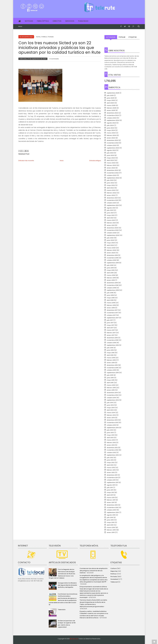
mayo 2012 (111, 463)
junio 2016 (110, 350)
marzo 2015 (111, 385)
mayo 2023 (111, 158)
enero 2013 (111, 445)
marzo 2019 (111, 275)
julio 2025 (110, 95)
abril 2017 (110, 328)
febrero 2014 (111, 415)
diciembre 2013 (112, 420)
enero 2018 (111, 308)
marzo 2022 (111, 190)
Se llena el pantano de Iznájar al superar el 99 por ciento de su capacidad (67, 624)
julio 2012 (110, 458)
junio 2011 (110, 490)
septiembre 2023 (113, 148)
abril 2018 (110, 300)
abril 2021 (110, 218)
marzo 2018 (111, 303)
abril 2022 (110, 188)
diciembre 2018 (112, 283)
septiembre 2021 (113, 205)
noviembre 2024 (113, 115)
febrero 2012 (111, 470)
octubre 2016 (111, 343)
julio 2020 (110, 238)
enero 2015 (111, 390)
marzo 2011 (111, 498)
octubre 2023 (112, 145)
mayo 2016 (111, 353)
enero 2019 (111, 280)
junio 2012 (110, 460)
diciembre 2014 (112, 393)
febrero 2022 (112, 193)
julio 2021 (110, 210)
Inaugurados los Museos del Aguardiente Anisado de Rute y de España (67, 585)
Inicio (20, 26)
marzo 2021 (111, 220)
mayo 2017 (111, 325)
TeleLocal (114, 582)
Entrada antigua (95, 161)
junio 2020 (110, 240)
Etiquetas (133, 37)
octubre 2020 (112, 233)
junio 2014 (110, 405)
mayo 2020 (111, 243)
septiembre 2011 (113, 482)
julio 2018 (110, 293)
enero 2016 (111, 363)
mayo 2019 (111, 270)
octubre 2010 (111, 510)
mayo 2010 (111, 522)
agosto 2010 (111, 515)
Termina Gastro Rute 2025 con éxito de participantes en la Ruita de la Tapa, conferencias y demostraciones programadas (93, 603)
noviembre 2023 (113, 143)
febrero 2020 (112, 250)
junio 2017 (110, 323)
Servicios (70, 21)
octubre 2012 (111, 453)
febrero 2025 (112, 108)
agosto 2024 (111, 123)
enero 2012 (111, 472)
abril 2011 (110, 495)
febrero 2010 (111, 530)
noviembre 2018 (113, 285)
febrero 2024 (112, 135)
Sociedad (114, 579)
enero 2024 (111, 138)
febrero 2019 (111, 278)
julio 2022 (110, 180)
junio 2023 (110, 155)
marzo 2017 (111, 330)
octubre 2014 (111, 398)
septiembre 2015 (113, 373)
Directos (57, 21)
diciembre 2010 (112, 505)
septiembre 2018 (113, 290)
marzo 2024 (111, 133)
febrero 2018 (111, 305)
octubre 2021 (111, 203)
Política (113, 574)
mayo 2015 (111, 380)
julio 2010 (110, 517)
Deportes (114, 571)
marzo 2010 (111, 527)
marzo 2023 (111, 163)
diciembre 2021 (112, 198)
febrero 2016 (111, 360)
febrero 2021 (111, 223)
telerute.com (74, 639)
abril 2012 (110, 465)
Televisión (62, 610)
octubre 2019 (111, 260)
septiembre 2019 (113, 263)
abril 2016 (110, 355)
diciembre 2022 (113, 170)
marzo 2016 (111, 358)
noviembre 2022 (113, 173)
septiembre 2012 (113, 455)
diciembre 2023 (113, 140)
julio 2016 (110, 348)
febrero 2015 (111, 388)
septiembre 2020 (113, 235)
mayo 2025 (111, 100)
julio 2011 (110, 488)
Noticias (29, 21)
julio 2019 (110, 265)
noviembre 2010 (113, 508)
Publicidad (83, 21)
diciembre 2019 (112, 255)
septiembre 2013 (113, 428)
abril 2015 (110, 383)
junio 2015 (110, 378)
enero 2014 (111, 418)
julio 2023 (110, 153)
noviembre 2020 (113, 230)
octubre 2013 (111, 425)
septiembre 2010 (113, 512)
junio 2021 (110, 213)
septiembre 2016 (113, 345)
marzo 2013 (111, 440)
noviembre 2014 (113, 395)
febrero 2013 (111, 443)
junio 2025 (110, 98)
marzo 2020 (111, 248)
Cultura (114, 568)
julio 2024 (110, 125)
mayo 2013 (111, 435)
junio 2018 (110, 295)
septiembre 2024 (113, 120)
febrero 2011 (111, 500)
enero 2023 (111, 168)
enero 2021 (111, 225)
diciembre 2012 (112, 448)
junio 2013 (110, 433)
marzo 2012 (111, 468)
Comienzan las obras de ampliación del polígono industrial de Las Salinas (94, 571)
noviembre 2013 (113, 423)
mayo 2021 (111, 215)
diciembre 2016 (112, 338)
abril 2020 (110, 245)
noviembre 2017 (112, 313)
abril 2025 (110, 103)
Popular (122, 37)
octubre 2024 (112, 118)
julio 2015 (110, 375)
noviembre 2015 (113, 368)
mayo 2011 (110, 492)
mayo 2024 (111, 130)
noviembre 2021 (113, 200)
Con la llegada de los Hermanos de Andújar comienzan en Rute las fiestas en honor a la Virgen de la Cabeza (62, 574)
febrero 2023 (112, 165)
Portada (114, 577)
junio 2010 (110, 520)
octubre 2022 (112, 175)
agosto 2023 (111, 150)
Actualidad (111, 37)
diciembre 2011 (112, 475)
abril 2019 (110, 273)
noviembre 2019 (113, 258)
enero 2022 (111, 195)
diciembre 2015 (112, 365)
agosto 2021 (111, 208)
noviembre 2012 (113, 450)
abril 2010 (110, 525)
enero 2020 (111, 253)
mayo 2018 (111, 298)
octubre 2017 (111, 315)
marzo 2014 (111, 413)
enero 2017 (111, 335)
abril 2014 (110, 410)
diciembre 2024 (113, 113)
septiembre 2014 (113, 400)
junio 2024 (111, 128)
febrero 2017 (111, 333)
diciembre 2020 (113, 228)
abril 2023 (110, 160)
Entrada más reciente (26, 161)
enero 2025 (111, 110)
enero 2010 (111, 532)
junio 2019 (110, 268)
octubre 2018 (111, 288)
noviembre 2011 (112, 478)
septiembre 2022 (113, 178)
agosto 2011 (111, 485)
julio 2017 (110, 320)
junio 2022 (110, 183)
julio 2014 (110, 403)
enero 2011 (111, 502)
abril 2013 (110, 438)
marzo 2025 (111, 105)
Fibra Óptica (43, 21)
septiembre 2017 (113, 318)
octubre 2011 (111, 480)
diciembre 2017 (112, 310)
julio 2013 (110, 430)
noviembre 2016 (113, 340)
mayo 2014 (111, 408)
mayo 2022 (111, 185)
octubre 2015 (111, 370)
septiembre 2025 (113, 93)
